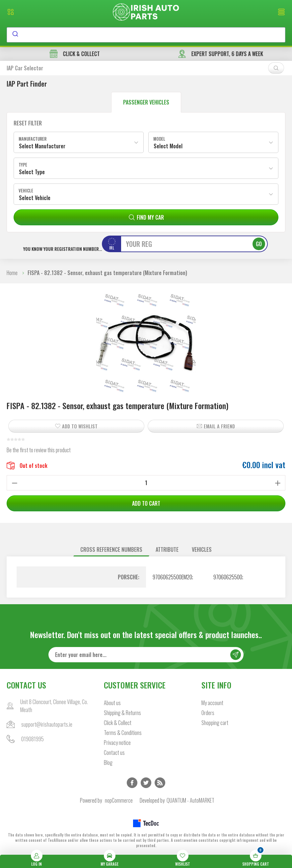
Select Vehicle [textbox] (35, 198)
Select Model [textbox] (168, 146)
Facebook (132, 783)
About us (112, 703)
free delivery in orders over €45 (73, 54)
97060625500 (228, 577)
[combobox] (146, 35)
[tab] (111, 550)
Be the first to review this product (39, 450)
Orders (208, 713)
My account (212, 703)
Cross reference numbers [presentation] (111, 549)
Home (12, 273)
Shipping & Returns (122, 713)
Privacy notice (117, 743)
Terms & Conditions (123, 733)
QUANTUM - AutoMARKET (190, 800)
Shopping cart (215, 723)
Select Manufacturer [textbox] (42, 146)
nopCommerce (119, 800)
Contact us (114, 753)
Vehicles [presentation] (202, 549)
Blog (108, 762)
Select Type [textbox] (32, 172)
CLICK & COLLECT (219, 54)
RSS (160, 783)
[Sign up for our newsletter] (146, 655)
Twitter (146, 783)
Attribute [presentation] (167, 549)
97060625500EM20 (172, 577)
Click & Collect (118, 723)
